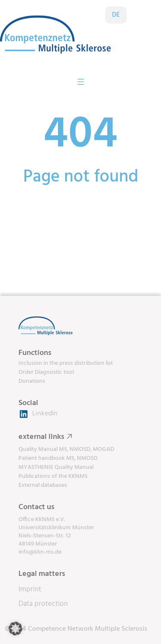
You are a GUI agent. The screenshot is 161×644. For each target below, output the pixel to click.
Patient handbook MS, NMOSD (58, 458)
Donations (32, 381)
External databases (43, 485)
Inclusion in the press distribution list (66, 363)
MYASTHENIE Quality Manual (56, 467)
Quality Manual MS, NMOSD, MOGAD (66, 449)
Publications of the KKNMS (53, 476)
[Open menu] (81, 82)
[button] (15, 629)
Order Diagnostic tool (46, 372)
